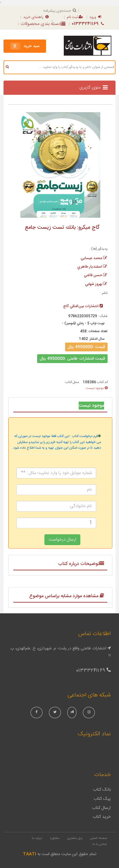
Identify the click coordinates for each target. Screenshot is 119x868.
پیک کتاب (102, 799)
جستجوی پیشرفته (60, 11)
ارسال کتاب (101, 808)
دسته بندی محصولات (43, 24)
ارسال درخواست (62, 540)
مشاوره (55, 838)
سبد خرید (25, 46)
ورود (95, 17)
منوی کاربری (90, 88)
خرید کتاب (102, 817)
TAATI (30, 854)
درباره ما (37, 838)
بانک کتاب (102, 790)
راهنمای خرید (36, 17)
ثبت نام (75, 17)
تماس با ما (100, 844)
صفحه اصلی (99, 838)
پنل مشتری (75, 838)
